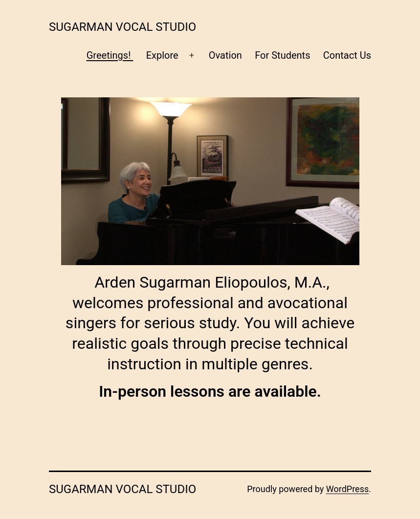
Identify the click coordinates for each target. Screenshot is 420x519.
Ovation (225, 55)
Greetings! (110, 55)
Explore (162, 55)
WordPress (347, 489)
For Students (282, 55)
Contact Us (347, 55)
